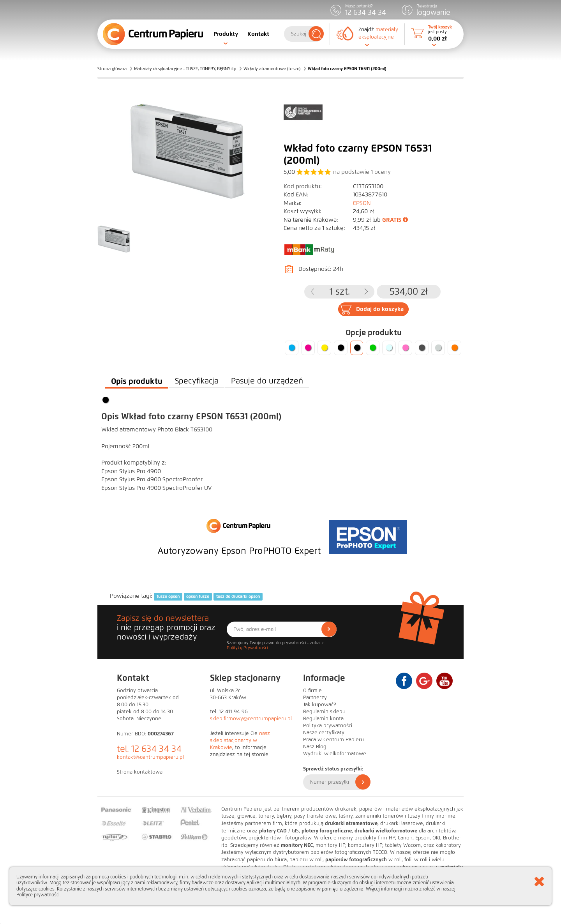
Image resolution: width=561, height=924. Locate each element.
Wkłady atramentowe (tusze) (272, 69)
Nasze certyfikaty (324, 733)
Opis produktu (137, 381)
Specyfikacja (197, 381)
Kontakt (258, 34)
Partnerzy (315, 698)
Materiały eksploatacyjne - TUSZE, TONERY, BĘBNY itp (185, 69)
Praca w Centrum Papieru (333, 740)
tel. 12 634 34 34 (149, 749)
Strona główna (112, 69)
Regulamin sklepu (324, 712)
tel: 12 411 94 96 (229, 712)
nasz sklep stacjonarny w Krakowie (240, 740)
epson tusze (198, 596)
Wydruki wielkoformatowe (335, 754)
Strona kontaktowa (140, 772)
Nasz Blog (315, 747)
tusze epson (168, 596)
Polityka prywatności (328, 726)
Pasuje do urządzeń (267, 381)
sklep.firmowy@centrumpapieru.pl (251, 719)
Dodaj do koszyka (380, 309)
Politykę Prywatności (247, 648)
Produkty (226, 34)
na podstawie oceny (362, 172)
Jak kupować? (320, 705)
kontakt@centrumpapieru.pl (150, 757)
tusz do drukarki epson (238, 596)
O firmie (312, 691)
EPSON (362, 203)
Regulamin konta (323, 719)
